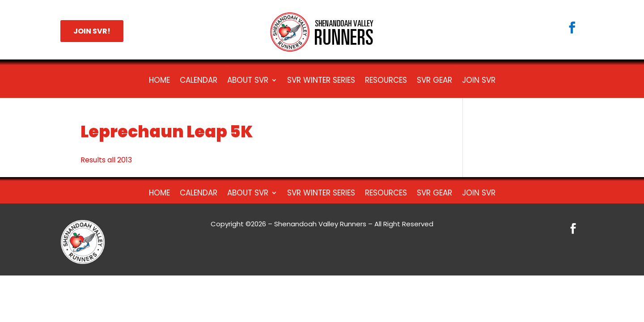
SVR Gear (434, 81)
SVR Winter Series (321, 81)
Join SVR (479, 81)
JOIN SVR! (92, 31)
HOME (159, 81)
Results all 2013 (106, 160)
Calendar (199, 81)
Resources (386, 81)
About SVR (248, 81)
